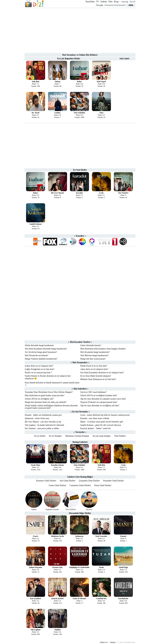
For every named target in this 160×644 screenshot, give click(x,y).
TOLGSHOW (71, 509)
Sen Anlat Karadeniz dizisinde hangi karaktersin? (46, 349)
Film (110, 2)
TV (98, 2)
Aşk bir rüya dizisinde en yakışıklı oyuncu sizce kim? (103, 399)
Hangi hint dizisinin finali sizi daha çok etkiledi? (46, 402)
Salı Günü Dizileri (68, 481)
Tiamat (34, 509)
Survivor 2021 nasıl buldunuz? (93, 392)
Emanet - (43, 415)
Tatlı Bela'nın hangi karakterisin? (94, 355)
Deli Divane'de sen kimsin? (37, 355)
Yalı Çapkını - (44, 425)
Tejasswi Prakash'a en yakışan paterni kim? (99, 402)
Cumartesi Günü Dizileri (80, 485)
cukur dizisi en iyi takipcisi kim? (94, 369)
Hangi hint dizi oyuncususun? (93, 359)
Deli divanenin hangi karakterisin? (95, 352)
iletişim (113, 642)
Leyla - (105, 415)
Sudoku (104, 2)
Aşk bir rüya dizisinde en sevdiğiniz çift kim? (100, 406)
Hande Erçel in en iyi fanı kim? (94, 366)
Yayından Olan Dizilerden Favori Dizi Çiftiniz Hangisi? (49, 392)
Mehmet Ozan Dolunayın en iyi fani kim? (98, 379)
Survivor (89, 509)
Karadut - (95, 418)
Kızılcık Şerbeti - (96, 428)
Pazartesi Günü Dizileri (46, 481)
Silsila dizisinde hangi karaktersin (39, 345)
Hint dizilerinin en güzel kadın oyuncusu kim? (45, 395)
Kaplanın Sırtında (52, 509)
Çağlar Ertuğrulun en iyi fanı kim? (40, 369)
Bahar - (102, 422)
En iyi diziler (40, 436)
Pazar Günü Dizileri (103, 485)
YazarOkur (90, 2)
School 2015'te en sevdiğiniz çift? (39, 399)
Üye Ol (132, 2)
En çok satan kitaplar (102, 436)
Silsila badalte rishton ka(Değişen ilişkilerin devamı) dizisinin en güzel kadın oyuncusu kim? (51, 407)
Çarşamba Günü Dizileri (89, 481)
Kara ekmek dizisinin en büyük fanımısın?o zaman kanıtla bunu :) (52, 384)
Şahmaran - (37, 418)
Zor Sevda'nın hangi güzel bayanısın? (41, 352)
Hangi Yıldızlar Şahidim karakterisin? (41, 359)
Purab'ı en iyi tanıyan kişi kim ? (38, 373)
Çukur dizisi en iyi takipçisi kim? (39, 366)
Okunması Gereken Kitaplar (77, 436)
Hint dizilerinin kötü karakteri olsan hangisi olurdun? (103, 349)
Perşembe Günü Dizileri (113, 481)
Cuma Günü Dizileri (57, 485)
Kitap (116, 2)
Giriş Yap (125, 2)
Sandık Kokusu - (101, 425)
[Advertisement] (80, 30)
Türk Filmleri (120, 436)
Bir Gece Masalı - (43, 422)
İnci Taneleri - (42, 428)
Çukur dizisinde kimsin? (91, 345)
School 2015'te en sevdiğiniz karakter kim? (99, 395)
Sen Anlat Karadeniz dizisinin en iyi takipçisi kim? (102, 373)
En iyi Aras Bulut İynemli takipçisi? (96, 376)
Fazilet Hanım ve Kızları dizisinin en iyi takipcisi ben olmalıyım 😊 (48, 377)
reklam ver (104, 642)
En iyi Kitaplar (55, 436)
